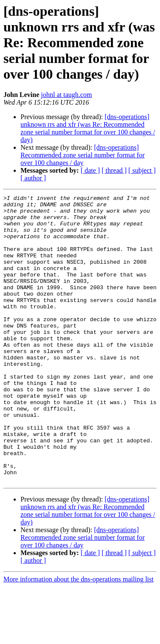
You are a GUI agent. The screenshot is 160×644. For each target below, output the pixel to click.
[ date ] (90, 170)
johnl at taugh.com (67, 95)
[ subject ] (142, 170)
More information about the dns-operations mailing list (79, 637)
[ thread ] (114, 170)
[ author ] (33, 178)
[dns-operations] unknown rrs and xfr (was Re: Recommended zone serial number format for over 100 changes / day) (88, 128)
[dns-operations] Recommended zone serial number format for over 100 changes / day (83, 155)
